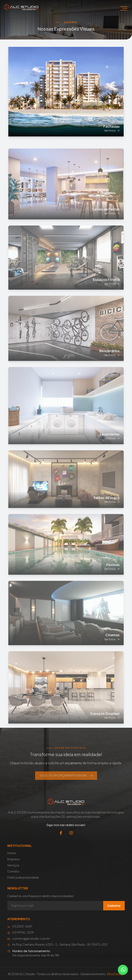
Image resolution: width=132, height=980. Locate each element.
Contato (13, 871)
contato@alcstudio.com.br (29, 939)
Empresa (13, 859)
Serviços (13, 865)
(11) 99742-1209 (20, 933)
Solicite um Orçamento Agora (66, 785)
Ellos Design (116, 974)
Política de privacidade (23, 877)
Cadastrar (114, 906)
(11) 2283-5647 (20, 926)
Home (12, 853)
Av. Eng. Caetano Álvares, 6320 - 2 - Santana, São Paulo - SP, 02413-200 (57, 945)
